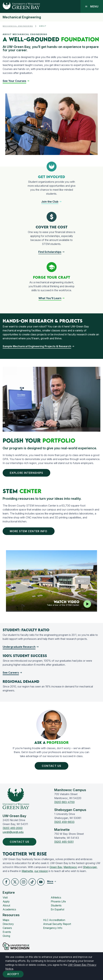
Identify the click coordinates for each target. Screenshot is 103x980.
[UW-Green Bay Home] (20, 6)
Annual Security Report (57, 924)
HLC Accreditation (54, 920)
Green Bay (56, 867)
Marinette (27, 871)
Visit (5, 897)
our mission (41, 871)
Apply (6, 901)
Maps (6, 920)
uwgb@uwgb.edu (13, 832)
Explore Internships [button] (27, 473)
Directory (8, 924)
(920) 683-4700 (64, 802)
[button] (16, 81)
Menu (92, 6)
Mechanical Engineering (22, 17)
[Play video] (87, 604)
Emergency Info (53, 928)
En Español (57, 909)
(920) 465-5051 (64, 842)
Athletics (56, 897)
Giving (6, 936)
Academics (9, 909)
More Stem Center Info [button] (29, 531)
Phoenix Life (58, 901)
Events (7, 932)
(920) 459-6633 (64, 822)
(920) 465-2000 (13, 828)
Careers (7, 928)
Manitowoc (70, 867)
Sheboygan (90, 867)
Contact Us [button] (51, 766)
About (6, 905)
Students (56, 905)
